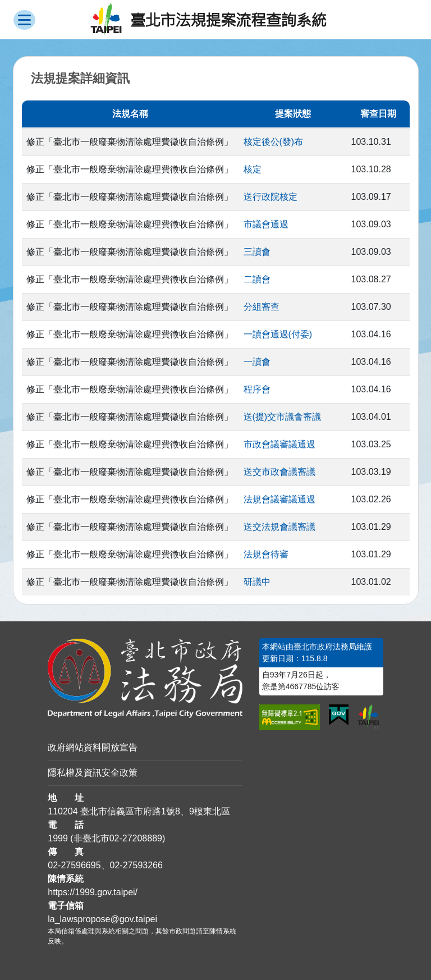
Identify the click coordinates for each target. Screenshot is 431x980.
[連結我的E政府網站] (339, 715)
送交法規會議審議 (279, 527)
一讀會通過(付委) (278, 334)
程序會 (257, 389)
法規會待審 (266, 554)
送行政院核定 (270, 197)
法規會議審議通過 (279, 499)
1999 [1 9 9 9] (58, 838)
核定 (253, 169)
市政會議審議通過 (279, 444)
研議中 (257, 582)
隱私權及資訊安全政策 (93, 773)
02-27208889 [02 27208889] (136, 838)
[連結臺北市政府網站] (368, 716)
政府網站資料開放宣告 (93, 747)
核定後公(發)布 (274, 142)
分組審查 (262, 307)
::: (4, 645)
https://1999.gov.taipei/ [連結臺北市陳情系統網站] (93, 892)
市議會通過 (266, 224)
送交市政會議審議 (279, 472)
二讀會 (257, 279)
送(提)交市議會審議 (283, 417)
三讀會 (257, 252)
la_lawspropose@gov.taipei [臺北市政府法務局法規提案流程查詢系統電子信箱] (102, 919)
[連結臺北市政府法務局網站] (145, 678)
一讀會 (257, 362)
